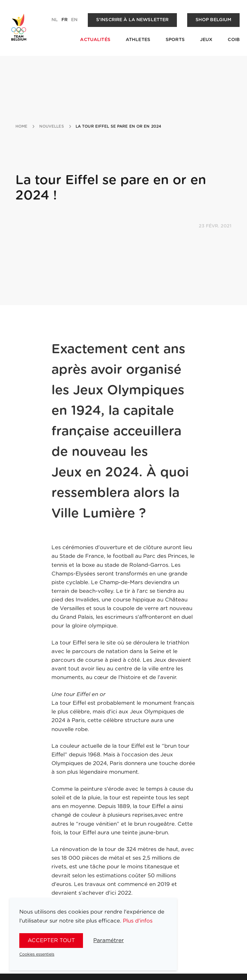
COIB (234, 40)
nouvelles (52, 126)
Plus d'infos (138, 921)
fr (64, 20)
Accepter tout (51, 940)
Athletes (138, 40)
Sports (175, 40)
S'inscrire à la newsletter (133, 20)
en (74, 20)
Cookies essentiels (37, 954)
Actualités (95, 40)
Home (21, 126)
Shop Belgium (214, 20)
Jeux (206, 40)
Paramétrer (109, 940)
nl (55, 20)
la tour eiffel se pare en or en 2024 (118, 126)
